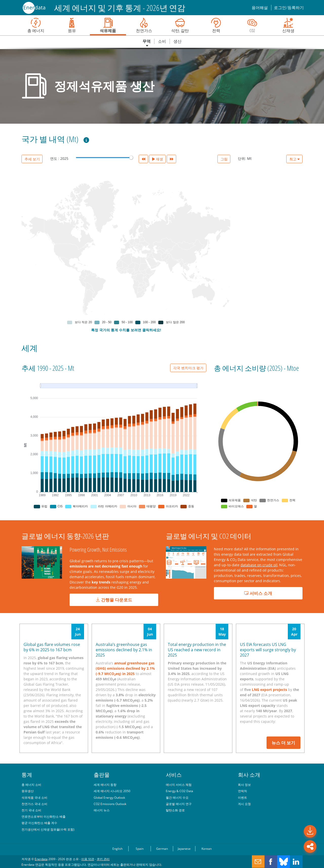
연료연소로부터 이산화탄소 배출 (44, 816)
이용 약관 (88, 859)
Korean (207, 849)
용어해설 (260, 8)
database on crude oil (259, 565)
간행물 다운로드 (114, 600)
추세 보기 (32, 159)
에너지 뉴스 (102, 810)
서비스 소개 (258, 593)
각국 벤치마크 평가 (188, 368)
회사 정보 (244, 785)
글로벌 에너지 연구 (179, 804)
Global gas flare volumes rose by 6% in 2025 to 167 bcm (52, 647)
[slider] (131, 158)
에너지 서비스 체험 (179, 785)
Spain (140, 849)
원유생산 (28, 791)
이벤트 (242, 797)
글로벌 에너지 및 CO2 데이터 (209, 536)
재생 (158, 159)
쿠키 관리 (103, 859)
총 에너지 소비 (31, 785)
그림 (224, 159)
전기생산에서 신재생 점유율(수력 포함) (48, 829)
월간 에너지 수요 (177, 797)
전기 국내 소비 (31, 810)
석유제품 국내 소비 (34, 797)
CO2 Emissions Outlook (110, 804)
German (162, 849)
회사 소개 (249, 775)
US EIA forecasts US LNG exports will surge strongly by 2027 (268, 650)
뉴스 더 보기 (283, 743)
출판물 (102, 775)
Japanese (184, 849)
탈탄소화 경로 (175, 810)
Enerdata (41, 859)
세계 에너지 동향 (105, 785)
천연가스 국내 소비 (34, 804)
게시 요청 (244, 804)
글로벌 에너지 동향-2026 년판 (65, 536)
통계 (27, 775)
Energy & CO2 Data (179, 791)
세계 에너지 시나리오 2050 (112, 791)
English (117, 849)
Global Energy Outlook (109, 797)
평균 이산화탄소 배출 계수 (39, 823)
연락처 (242, 791)
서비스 (174, 775)
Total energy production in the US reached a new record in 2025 (197, 650)
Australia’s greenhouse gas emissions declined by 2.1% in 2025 (124, 650)
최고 (295, 159)
